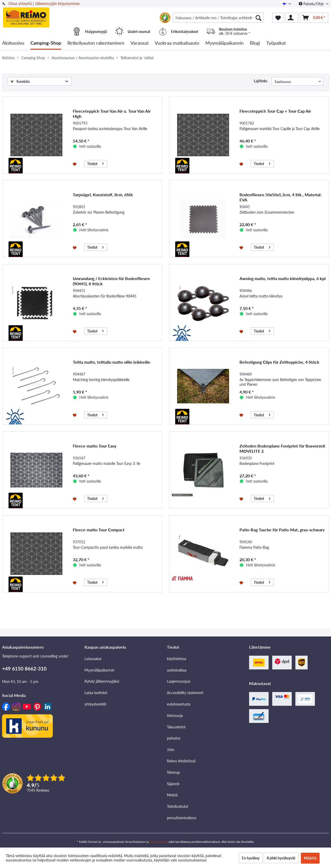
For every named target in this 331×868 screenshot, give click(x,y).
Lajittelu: (261, 81)
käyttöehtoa (177, 659)
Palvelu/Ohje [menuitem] (312, 4)
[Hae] (258, 18)
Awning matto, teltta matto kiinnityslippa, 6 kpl (283, 278)
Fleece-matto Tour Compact (99, 530)
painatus (174, 738)
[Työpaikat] (276, 43)
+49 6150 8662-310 (24, 669)
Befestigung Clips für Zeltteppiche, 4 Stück (279, 362)
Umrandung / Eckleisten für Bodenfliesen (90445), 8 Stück (111, 281)
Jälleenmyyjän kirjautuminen (57, 4)
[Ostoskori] (314, 18)
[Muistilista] (278, 18)
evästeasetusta (179, 704)
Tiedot (95, 163)
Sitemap (173, 772)
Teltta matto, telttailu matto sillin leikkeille (112, 362)
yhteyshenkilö (95, 704)
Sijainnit (173, 784)
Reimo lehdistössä (181, 761)
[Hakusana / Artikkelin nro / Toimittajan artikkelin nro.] (218, 18)
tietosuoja (175, 716)
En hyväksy (251, 858)
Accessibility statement (185, 693)
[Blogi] (255, 43)
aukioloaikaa (177, 670)
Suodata (20, 81)
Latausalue (93, 659)
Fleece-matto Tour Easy (95, 446)
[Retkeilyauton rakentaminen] (96, 43)
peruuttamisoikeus (182, 818)
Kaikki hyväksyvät (281, 858)
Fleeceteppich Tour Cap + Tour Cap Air (275, 111)
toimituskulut (159, 842)
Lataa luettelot (96, 693)
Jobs (171, 750)
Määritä (310, 858)
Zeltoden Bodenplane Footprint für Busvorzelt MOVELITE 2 (282, 448)
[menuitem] (218, 18)
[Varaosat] (139, 43)
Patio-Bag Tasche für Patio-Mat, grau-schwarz (282, 530)
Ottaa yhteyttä (20, 4)
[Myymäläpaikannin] (225, 43)
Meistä (172, 795)
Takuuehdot (176, 727)
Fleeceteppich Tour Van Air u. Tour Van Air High (112, 114)
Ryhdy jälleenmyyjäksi (102, 681)
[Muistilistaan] (75, 164)
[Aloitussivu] (13, 43)
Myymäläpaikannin (99, 670)
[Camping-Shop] (46, 43)
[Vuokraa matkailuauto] (177, 43)
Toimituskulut (178, 806)
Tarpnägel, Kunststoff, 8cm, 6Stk (103, 195)
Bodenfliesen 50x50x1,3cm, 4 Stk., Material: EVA (280, 197)
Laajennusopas (179, 681)
